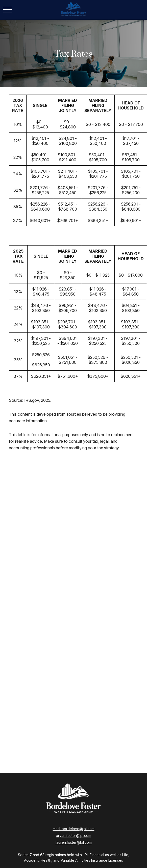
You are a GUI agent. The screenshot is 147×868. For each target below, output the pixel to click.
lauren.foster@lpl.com (74, 842)
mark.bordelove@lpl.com (74, 829)
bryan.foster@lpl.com (73, 836)
